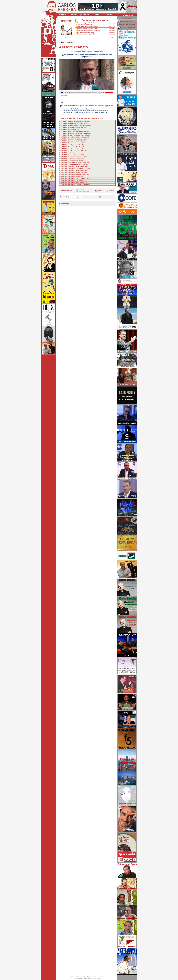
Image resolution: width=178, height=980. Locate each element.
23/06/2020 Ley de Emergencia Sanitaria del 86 (75, 137)
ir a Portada (63, 38)
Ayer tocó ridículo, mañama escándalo (88, 30)
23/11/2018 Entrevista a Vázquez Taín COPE (74, 173)
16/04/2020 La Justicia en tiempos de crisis (74, 153)
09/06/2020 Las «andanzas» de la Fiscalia (73, 141)
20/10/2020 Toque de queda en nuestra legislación (76, 125)
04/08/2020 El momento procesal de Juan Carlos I (76, 133)
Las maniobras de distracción (86, 32)
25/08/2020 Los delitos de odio (70, 129)
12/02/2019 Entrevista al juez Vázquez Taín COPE (76, 169)
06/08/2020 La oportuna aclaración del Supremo (75, 131)
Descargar (64, 96)
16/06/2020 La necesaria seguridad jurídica (74, 139)
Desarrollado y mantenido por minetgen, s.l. (88, 978)
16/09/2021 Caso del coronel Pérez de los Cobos (75, 121)
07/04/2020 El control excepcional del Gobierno (75, 157)
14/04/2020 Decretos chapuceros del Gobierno (75, 155)
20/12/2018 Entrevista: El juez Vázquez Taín (74, 171)
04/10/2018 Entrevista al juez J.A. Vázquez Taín (75, 179)
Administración (127, 18)
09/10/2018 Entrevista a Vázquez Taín (72, 177)
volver (113, 38)
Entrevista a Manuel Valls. (85, 25)
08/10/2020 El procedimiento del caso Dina (74, 127)
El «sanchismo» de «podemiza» (86, 34)
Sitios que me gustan (128, 28)
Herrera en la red (126, 21)
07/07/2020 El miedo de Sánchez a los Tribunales (76, 135)
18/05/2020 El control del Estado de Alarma (74, 147)
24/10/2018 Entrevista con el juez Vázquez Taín (75, 175)
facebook (100, 191)
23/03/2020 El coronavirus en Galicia (72, 161)
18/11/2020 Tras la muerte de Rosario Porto (74, 123)
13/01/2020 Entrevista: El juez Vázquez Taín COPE (76, 167)
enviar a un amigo (66, 191)
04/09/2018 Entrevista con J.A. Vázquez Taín (74, 183)
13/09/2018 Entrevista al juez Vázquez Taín (74, 181)
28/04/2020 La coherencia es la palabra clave (74, 151)
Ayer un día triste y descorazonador (88, 27)
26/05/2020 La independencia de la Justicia (74, 145)
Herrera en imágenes (128, 24)
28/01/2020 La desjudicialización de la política (75, 165)
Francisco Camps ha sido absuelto (87, 28)
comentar (81, 190)
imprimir (111, 191)
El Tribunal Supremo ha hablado (87, 23)
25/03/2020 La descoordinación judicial (73, 159)
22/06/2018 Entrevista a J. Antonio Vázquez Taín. (75, 185)
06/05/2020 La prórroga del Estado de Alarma (74, 149)
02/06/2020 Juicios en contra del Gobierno (74, 143)
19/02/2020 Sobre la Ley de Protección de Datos (75, 163)
